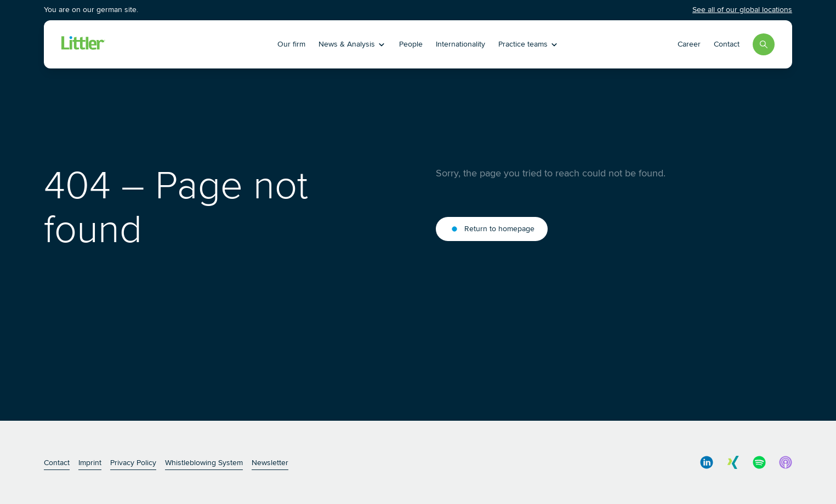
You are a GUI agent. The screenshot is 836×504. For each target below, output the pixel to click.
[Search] (764, 44)
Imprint (90, 463)
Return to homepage (492, 229)
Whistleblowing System (204, 463)
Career (689, 44)
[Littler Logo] (150, 44)
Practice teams (528, 44)
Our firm (291, 44)
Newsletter (270, 463)
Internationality (460, 44)
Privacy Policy (133, 463)
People (411, 44)
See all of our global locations (742, 10)
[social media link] (707, 462)
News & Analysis (352, 44)
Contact (727, 44)
